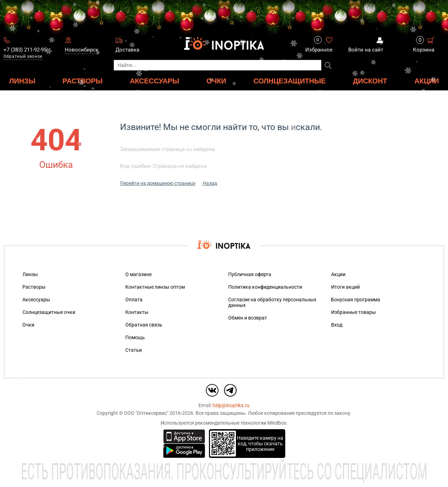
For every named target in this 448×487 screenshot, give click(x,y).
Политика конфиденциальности (265, 287)
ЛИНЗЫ (22, 81)
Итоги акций (345, 287)
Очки (28, 325)
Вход (337, 325)
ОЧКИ (216, 81)
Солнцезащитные (290, 81)
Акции (427, 81)
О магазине (138, 274)
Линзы (30, 274)
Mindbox (277, 423)
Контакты (137, 312)
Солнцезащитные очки (49, 312)
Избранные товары (353, 312)
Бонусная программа (356, 300)
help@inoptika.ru (231, 405)
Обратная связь (144, 325)
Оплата (134, 300)
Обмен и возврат (248, 318)
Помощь (135, 337)
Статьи (134, 350)
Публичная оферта (250, 274)
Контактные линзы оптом (155, 287)
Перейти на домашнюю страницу (158, 183)
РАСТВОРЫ (83, 81)
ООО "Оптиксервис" (146, 413)
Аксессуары (36, 300)
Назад (210, 183)
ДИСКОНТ (370, 81)
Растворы (34, 287)
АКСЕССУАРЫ (155, 81)
